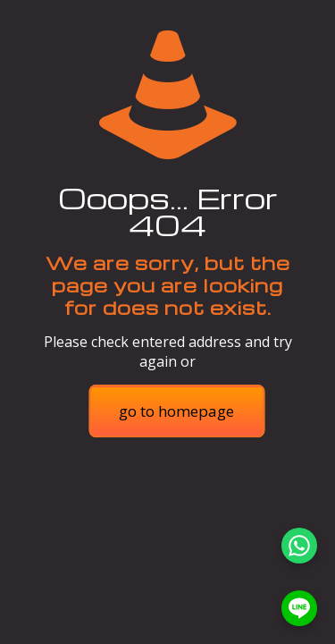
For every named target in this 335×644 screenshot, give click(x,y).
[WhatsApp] (299, 546)
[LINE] (299, 608)
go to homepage (176, 411)
